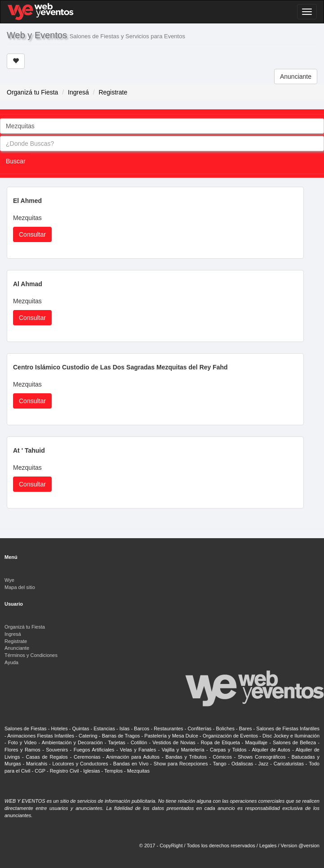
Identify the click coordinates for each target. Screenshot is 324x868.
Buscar (16, 161)
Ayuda (11, 662)
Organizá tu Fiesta (32, 92)
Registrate (113, 92)
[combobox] (162, 126)
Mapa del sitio (20, 587)
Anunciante (296, 76)
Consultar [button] (32, 234)
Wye (9, 580)
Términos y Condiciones (31, 655)
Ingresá (78, 92)
